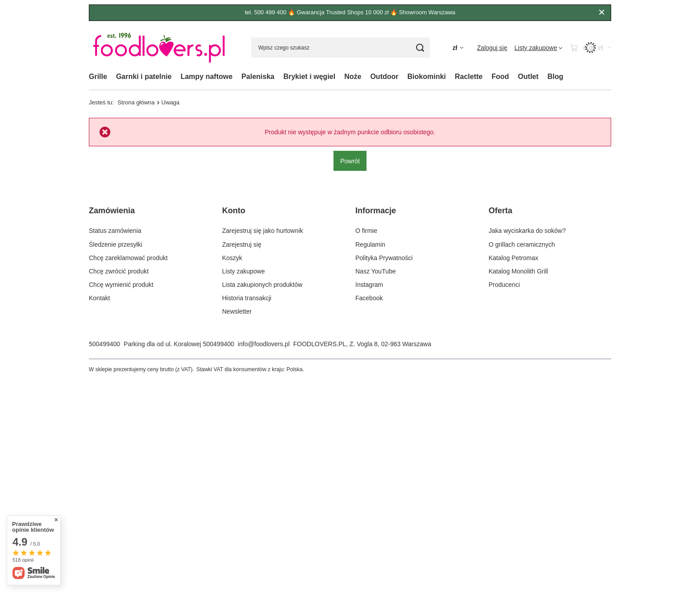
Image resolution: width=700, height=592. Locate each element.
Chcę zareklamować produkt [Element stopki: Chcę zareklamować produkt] (128, 258)
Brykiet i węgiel (310, 77)
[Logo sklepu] (159, 48)
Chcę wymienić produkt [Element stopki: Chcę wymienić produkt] (121, 285)
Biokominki (427, 77)
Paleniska (258, 77)
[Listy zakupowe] (538, 48)
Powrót (350, 161)
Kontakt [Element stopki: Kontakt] (99, 298)
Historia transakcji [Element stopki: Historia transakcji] (247, 298)
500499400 (104, 344)
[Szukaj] (420, 48)
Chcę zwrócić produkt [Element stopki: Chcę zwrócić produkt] (119, 271)
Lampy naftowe (206, 77)
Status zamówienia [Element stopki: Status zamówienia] (115, 231)
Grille (98, 77)
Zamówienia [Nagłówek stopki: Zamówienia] (112, 211)
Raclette (469, 77)
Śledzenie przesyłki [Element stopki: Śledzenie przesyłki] (116, 244)
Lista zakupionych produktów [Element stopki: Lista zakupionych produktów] (262, 285)
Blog (555, 77)
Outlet (528, 77)
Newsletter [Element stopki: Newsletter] (237, 311)
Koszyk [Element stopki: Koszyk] (232, 258)
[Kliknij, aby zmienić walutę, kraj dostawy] (458, 48)
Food (500, 77)
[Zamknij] (602, 12)
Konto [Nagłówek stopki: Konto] (234, 211)
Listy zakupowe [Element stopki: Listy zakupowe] (244, 271)
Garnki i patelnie (144, 77)
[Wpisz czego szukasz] (341, 48)
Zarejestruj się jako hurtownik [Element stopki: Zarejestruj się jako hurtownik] (263, 231)
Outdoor (384, 77)
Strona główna (136, 102)
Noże (353, 77)
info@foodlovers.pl (264, 344)
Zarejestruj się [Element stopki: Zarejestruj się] (242, 244)
